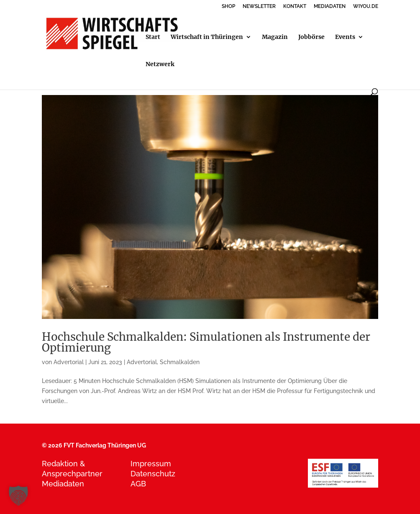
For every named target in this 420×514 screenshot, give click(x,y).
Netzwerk (160, 64)
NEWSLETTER (259, 6)
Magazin (275, 37)
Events (345, 37)
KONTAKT (295, 6)
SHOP (228, 6)
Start (153, 37)
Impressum (151, 464)
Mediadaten (63, 484)
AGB (138, 484)
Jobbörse (311, 37)
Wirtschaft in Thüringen (207, 37)
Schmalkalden (180, 362)
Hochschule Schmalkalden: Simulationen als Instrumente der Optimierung (206, 342)
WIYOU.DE (366, 6)
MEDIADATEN (330, 6)
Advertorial (69, 362)
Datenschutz (153, 474)
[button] (18, 496)
